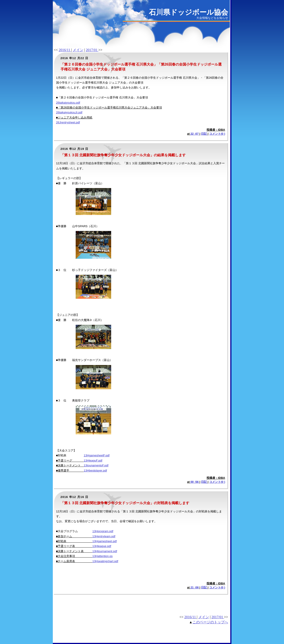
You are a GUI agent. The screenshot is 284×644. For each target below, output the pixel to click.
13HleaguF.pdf (93, 460)
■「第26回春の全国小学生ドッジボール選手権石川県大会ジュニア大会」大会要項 (109, 107)
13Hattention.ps (102, 556)
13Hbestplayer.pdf (95, 470)
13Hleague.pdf (102, 546)
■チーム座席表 (74, 561)
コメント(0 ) (217, 134)
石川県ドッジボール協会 (188, 12)
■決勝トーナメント (70, 465)
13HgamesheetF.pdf (97, 455)
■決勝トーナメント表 (74, 551)
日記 (204, 134)
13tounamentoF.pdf (96, 465)
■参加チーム (74, 536)
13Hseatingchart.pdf (105, 561)
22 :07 (195, 134)
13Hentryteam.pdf (104, 536)
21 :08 (195, 587)
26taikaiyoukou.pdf (68, 103)
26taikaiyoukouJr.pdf (69, 112)
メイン (78, 50)
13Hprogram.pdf (103, 531)
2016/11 (65, 50)
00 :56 (195, 482)
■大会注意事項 (74, 556)
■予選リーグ (70, 460)
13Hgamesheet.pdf (105, 541)
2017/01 (92, 50)
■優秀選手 (70, 470)
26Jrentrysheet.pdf (68, 122)
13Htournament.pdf (105, 551)
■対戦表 (74, 541)
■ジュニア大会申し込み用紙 (74, 117)
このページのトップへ (210, 622)
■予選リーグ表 (74, 546)
